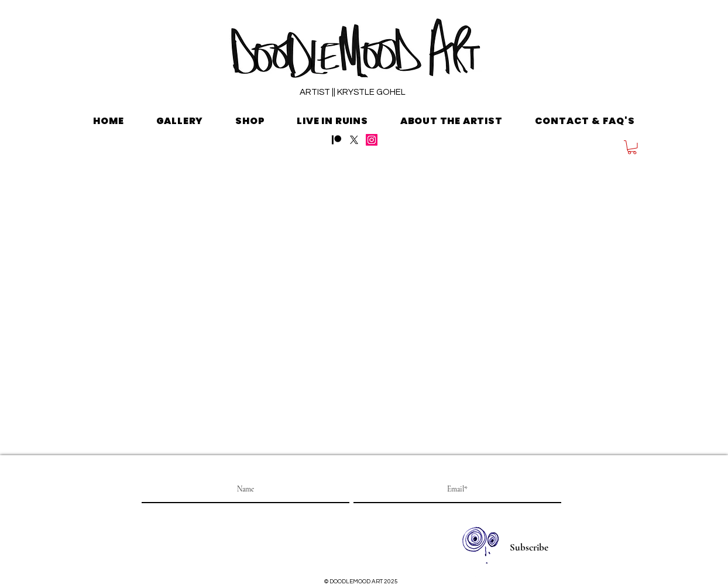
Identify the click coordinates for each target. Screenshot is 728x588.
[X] (354, 140)
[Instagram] (372, 140)
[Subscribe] (529, 548)
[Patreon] (336, 140)
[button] (632, 147)
